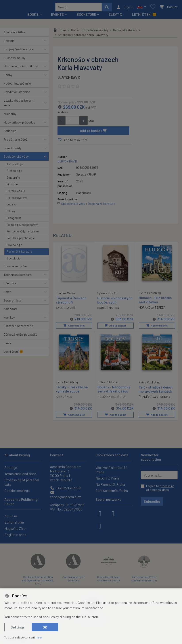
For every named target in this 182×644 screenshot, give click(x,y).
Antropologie (15, 166)
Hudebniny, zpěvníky (18, 85)
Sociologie (13, 260)
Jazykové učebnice (17, 93)
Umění (8, 293)
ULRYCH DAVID (69, 79)
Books (75, 32)
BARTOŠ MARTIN (108, 309)
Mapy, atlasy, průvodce (19, 124)
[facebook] (100, 513)
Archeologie (14, 172)
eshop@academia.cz (65, 495)
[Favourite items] (153, 8)
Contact (57, 455)
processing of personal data (160, 488)
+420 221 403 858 (66, 488)
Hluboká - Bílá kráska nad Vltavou (155, 301)
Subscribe (152, 501)
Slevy (7, 345)
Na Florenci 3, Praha (110, 484)
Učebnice (10, 285)
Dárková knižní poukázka (20, 336)
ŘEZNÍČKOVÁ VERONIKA (155, 398)
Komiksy (9, 319)
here (39, 637)
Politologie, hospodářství (22, 226)
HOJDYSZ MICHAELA (111, 398)
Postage (11, 467)
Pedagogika (14, 219)
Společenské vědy (16, 158)
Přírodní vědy (12, 150)
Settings (18, 627)
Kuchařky (10, 115)
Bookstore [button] (86, 16)
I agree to (160, 488)
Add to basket (93, 132)
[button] (142, 8)
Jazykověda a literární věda (19, 104)
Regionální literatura (19, 253)
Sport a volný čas (15, 268)
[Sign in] (125, 8)
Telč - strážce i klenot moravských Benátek (156, 391)
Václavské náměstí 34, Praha (112, 470)
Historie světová (17, 199)
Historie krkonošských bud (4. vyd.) (115, 302)
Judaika (12, 206)
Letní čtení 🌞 (144, 16)
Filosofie (12, 186)
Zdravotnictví (13, 302)
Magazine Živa (15, 528)
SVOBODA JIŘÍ (65, 309)
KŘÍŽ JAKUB (64, 398)
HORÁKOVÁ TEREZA (152, 309)
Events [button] (57, 16)
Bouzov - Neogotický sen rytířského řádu (114, 390)
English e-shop (15, 535)
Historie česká (16, 192)
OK (45, 627)
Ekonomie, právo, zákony (21, 68)
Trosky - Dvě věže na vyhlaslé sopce (72, 390)
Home (60, 32)
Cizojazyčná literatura (19, 51)
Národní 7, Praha (107, 478)
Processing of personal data (22, 482)
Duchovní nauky (14, 59)
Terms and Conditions (20, 474)
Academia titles (14, 34)
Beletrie (9, 42)
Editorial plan (14, 522)
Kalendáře (11, 310)
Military (11, 213)
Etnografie (13, 179)
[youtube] (100, 526)
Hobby (8, 76)
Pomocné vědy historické (23, 233)
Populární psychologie (21, 240)
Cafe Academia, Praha (112, 490)
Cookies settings (17, 490)
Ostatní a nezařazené (18, 327)
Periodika (10, 132)
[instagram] (113, 513)
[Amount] (72, 122)
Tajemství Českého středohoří (71, 301)
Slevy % (116, 16)
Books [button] (33, 16)
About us (11, 516)
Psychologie (14, 246)
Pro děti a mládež (15, 141)
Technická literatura (18, 276)
